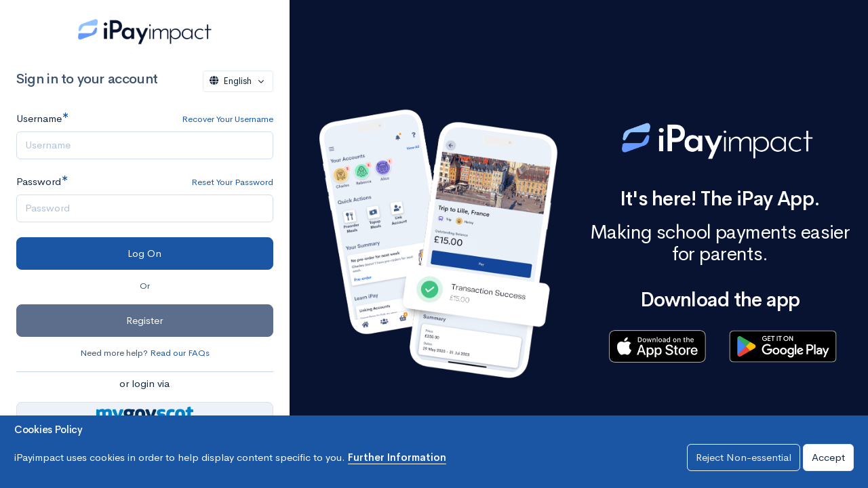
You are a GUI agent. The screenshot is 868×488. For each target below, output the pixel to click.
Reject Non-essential (744, 457)
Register (144, 320)
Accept (828, 457)
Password (39, 181)
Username (39, 118)
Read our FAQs (180, 353)
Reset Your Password (232, 182)
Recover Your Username (228, 119)
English (232, 81)
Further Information (397, 457)
